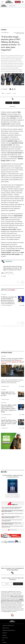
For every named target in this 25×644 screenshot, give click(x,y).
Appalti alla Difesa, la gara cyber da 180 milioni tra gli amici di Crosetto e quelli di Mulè (9, 423)
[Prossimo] (22, 282)
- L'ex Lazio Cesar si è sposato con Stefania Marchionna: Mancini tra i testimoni (11, 517)
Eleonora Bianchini (6, 415)
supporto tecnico (7, 611)
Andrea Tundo (5, 386)
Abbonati (18, 2)
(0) (23, 305)
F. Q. (2, 53)
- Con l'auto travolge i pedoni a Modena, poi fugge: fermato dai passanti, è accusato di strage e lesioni (12, 508)
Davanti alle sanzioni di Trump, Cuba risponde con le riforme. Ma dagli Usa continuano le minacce (13, 268)
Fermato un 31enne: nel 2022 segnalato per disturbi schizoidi (12, 362)
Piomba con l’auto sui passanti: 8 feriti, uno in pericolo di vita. (12, 359)
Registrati (18, 584)
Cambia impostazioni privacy (9, 630)
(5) (4, 276)
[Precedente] (18, 282)
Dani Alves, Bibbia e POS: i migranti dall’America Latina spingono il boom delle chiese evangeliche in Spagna (9, 408)
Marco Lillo (4, 428)
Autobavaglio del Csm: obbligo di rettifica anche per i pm (8, 394)
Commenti (4, 89)
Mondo (4, 30)
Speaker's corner (9, 272)
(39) (23, 386)
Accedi (7, 584)
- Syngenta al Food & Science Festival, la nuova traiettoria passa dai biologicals (11, 523)
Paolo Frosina (5, 399)
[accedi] (23, 2)
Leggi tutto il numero (12, 496)
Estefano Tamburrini (6, 305)
